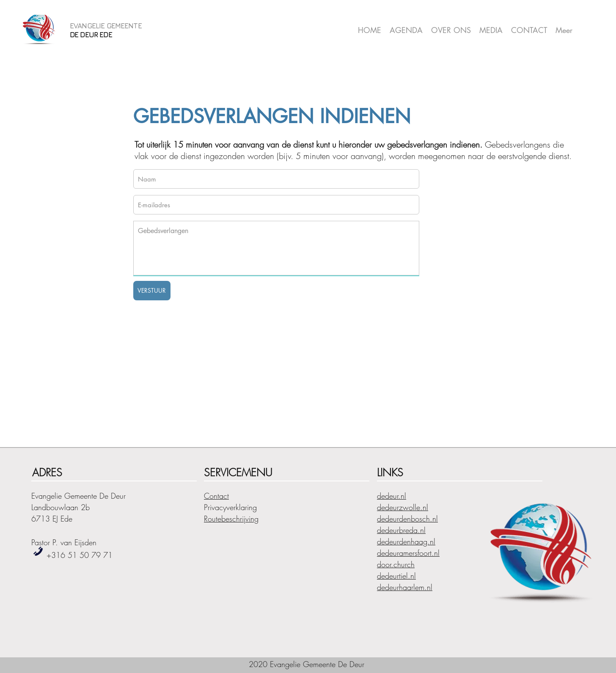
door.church (396, 564)
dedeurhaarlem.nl (405, 587)
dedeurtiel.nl (396, 576)
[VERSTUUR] (152, 291)
